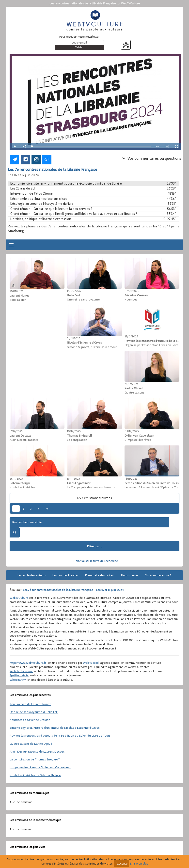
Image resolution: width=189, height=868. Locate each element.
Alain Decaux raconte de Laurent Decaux (37, 751)
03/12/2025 (132, 431)
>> (47, 509)
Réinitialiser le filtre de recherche (96, 561)
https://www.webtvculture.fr (28, 663)
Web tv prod (91, 663)
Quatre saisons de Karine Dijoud (31, 744)
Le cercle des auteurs (32, 575)
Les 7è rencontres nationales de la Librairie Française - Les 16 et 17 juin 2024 (73, 590)
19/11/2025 (73, 479)
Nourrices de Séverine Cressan (30, 720)
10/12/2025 (74, 431)
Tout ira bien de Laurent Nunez (30, 704)
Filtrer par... (94, 546)
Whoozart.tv (18, 680)
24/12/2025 (131, 384)
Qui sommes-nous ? (158, 575)
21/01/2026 (16, 291)
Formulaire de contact (100, 575)
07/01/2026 (132, 291)
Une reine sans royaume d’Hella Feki (34, 712)
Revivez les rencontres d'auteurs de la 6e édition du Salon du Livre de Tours (60, 735)
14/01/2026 (74, 291)
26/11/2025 (16, 479)
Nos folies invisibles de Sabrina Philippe (35, 775)
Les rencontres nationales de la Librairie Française (83, 3)
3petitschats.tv (19, 675)
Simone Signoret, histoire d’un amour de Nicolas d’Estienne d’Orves (55, 728)
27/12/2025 (131, 336)
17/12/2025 (16, 431)
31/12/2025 (74, 338)
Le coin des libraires (65, 575)
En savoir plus (139, 863)
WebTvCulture (130, 3)
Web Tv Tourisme (21, 671)
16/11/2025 (131, 479)
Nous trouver (130, 575)
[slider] (91, 146)
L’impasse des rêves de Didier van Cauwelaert (40, 767)
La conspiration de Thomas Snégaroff (35, 759)
